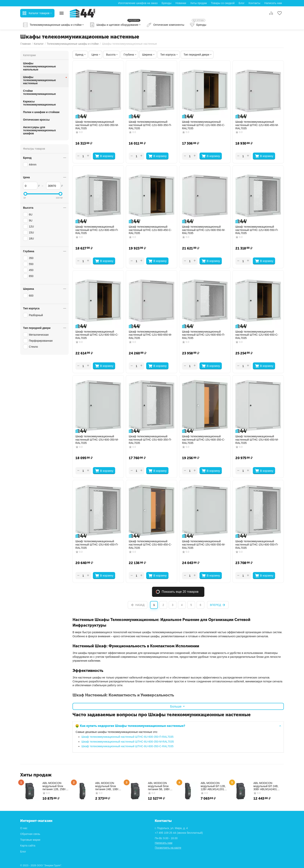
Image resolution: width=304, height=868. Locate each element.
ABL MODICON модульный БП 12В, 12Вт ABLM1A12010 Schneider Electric (213, 786)
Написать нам (273, 3)
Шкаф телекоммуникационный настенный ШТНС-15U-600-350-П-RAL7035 (150, 440)
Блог (242, 3)
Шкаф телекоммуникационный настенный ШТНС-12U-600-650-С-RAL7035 (257, 335)
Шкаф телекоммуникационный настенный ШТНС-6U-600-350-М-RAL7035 (128, 742)
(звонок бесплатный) (179, 833)
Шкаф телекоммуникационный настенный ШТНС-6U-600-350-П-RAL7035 (127, 737)
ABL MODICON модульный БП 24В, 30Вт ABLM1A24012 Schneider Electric (266, 786)
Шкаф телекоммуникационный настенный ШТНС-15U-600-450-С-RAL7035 (150, 545)
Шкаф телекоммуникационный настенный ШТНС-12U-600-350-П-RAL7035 (150, 125)
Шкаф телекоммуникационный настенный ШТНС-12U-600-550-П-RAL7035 (257, 230)
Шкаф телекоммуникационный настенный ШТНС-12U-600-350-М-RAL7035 (97, 125)
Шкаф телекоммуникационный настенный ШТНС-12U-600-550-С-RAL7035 (97, 335)
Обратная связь (30, 834)
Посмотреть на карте (168, 848)
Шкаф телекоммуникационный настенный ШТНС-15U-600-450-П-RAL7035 (97, 545)
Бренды (167, 3)
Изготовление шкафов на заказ (138, 3)
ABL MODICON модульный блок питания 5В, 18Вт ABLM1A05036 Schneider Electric (159, 786)
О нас (24, 828)
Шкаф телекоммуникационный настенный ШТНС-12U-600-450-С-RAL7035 (150, 230)
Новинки (181, 3)
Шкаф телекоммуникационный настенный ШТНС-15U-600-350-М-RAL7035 (97, 440)
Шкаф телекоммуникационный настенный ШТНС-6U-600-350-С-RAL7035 (127, 746)
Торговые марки (30, 840)
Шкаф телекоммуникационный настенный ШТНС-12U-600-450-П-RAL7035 (97, 230)
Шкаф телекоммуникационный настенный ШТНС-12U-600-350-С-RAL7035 (203, 125)
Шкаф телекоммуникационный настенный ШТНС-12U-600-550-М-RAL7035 (204, 230)
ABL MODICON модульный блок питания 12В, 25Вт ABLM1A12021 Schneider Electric (54, 786)
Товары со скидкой (223, 3)
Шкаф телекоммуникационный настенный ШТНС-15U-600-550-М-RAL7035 (204, 545)
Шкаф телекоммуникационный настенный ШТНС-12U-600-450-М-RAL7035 (257, 125)
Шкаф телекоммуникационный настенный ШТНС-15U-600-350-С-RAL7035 (203, 440)
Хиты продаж (199, 3)
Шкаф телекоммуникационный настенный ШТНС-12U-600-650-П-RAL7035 (203, 335)
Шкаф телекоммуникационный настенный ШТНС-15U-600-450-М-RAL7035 (257, 440)
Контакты (254, 3)
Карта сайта (28, 846)
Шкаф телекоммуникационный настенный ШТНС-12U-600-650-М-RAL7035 (150, 335)
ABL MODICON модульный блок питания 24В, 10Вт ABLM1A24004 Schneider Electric (107, 786)
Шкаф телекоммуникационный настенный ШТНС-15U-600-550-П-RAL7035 (257, 545)
